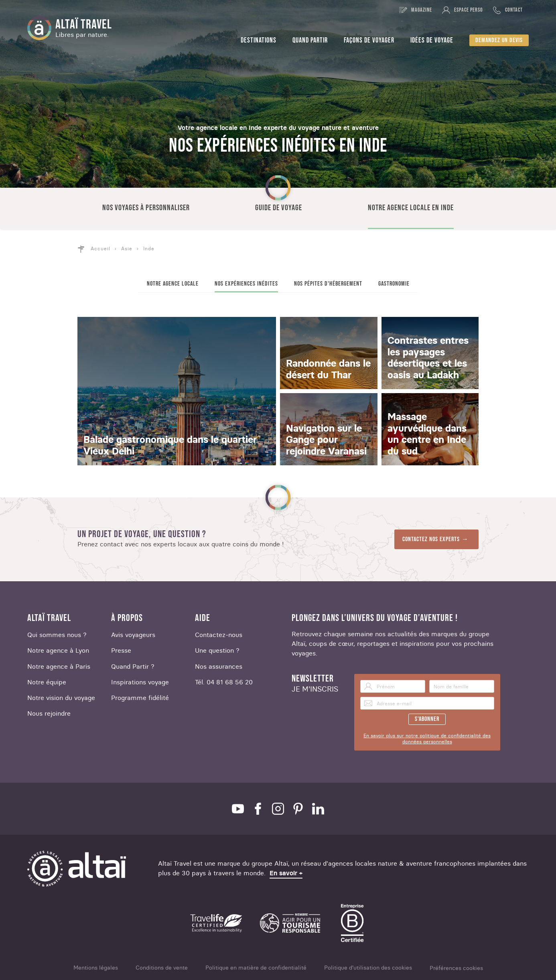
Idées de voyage (432, 40)
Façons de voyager (369, 40)
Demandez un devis (499, 40)
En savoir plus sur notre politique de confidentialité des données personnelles (427, 739)
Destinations (259, 40)
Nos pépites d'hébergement (328, 284)
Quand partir (310, 40)
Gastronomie (394, 284)
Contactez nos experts (431, 539)
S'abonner (427, 719)
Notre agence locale (173, 284)
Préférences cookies (456, 968)
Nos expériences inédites (246, 284)
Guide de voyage (279, 208)
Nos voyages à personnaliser (146, 208)
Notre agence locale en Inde (411, 208)
